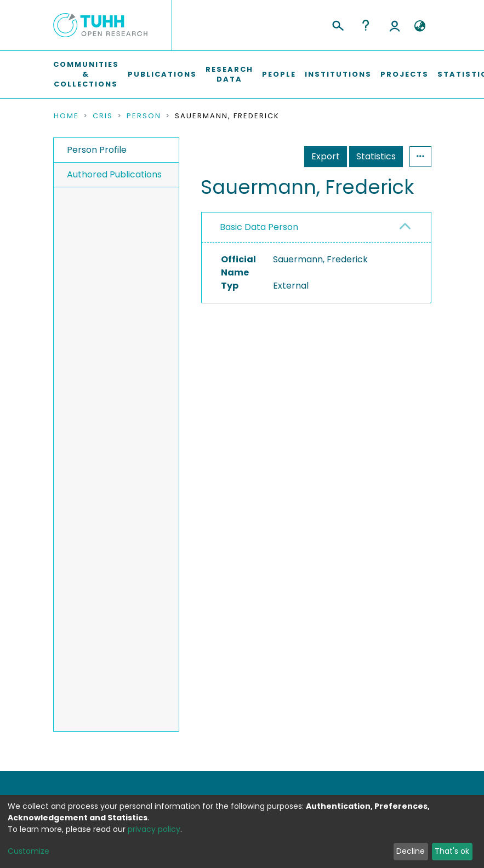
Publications (162, 74)
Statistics (376, 156)
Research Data (229, 74)
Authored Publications (114, 174)
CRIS (103, 116)
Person (144, 116)
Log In (395, 25)
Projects (405, 74)
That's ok (452, 851)
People (279, 74)
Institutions (338, 74)
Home (66, 116)
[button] (420, 26)
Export (326, 156)
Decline (411, 851)
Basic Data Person (259, 227)
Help (366, 25)
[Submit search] (337, 24)
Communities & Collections (86, 74)
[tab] (316, 228)
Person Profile (97, 150)
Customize (29, 851)
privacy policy (154, 829)
